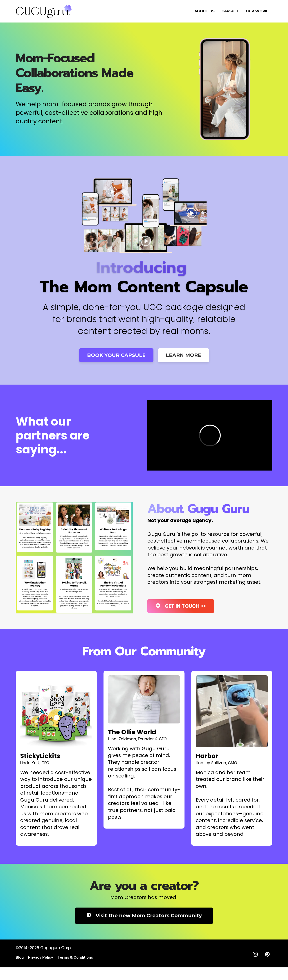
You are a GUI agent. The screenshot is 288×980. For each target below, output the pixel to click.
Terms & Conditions (75, 957)
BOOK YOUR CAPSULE (116, 355)
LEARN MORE (183, 355)
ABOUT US (205, 11)
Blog (20, 957)
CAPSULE (230, 11)
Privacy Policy (41, 957)
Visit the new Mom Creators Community (144, 916)
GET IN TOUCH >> (181, 606)
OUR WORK (257, 11)
